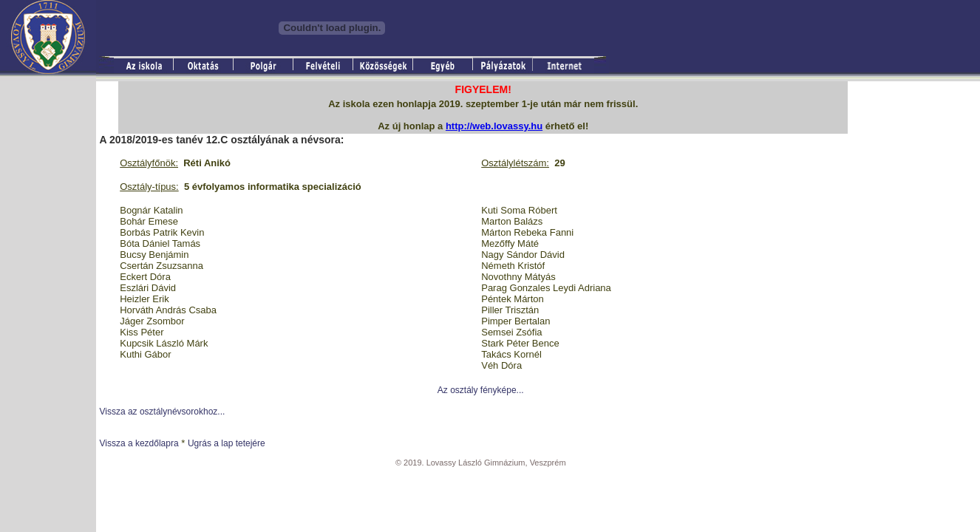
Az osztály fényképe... (481, 390)
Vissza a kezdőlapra (139, 443)
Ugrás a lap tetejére (227, 443)
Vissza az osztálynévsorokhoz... (162, 412)
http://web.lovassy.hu (494, 126)
